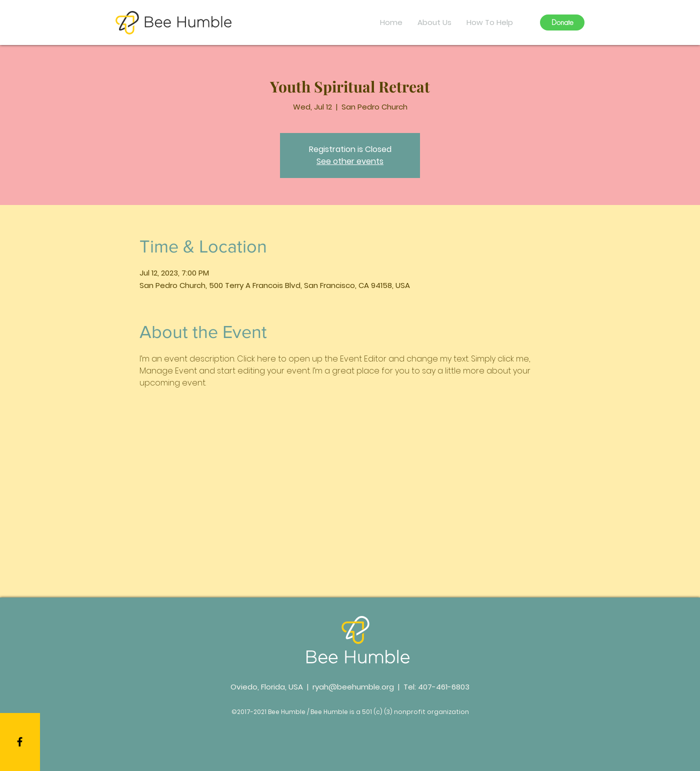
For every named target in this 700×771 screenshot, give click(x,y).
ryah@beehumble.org (353, 687)
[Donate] (562, 22)
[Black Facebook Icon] (20, 742)
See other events (350, 161)
